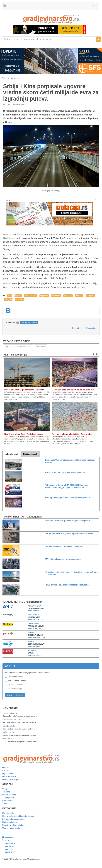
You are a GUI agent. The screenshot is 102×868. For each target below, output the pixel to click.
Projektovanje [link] (40, 347)
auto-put (79, 296)
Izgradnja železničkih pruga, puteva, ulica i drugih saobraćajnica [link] (19, 347)
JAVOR (31, 633)
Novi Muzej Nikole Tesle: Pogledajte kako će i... (25, 434)
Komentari (10, 708)
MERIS (31, 642)
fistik (4, 726)
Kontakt (6, 771)
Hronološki (76, 328)
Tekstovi (6, 792)
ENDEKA (32, 651)
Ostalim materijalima (17, 685)
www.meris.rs (34, 646)
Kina (10, 296)
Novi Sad (19, 299)
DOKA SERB (34, 624)
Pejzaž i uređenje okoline (13, 825)
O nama (6, 768)
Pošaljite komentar (29, 323)
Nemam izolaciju (15, 689)
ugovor (18, 296)
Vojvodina (44, 296)
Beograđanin (8, 720)
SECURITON (33, 615)
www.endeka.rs (35, 655)
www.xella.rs (34, 611)
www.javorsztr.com (36, 637)
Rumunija (68, 296)
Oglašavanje (8, 774)
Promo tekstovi (9, 795)
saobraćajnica (31, 296)
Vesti (16, 78)
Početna (6, 78)
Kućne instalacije (10, 822)
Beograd (8, 299)
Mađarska (56, 296)
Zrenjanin (90, 296)
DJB (4, 739)
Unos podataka (9, 776)
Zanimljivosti (8, 798)
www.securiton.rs (36, 620)
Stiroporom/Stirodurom (18, 681)
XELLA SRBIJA (35, 606)
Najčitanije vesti (30, 454)
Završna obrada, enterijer (13, 819)
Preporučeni (91, 328)
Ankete (5, 804)
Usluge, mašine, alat (11, 828)
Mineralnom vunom (16, 677)
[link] (51, 19)
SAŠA (5, 732)
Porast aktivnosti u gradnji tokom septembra (24, 390)
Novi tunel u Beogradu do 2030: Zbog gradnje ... (73, 434)
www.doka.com (35, 628)
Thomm (6, 713)
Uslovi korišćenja (10, 779)
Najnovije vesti (11, 454)
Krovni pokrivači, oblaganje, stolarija (19, 816)
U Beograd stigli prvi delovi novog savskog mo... (74, 390)
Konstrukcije (8, 813)
